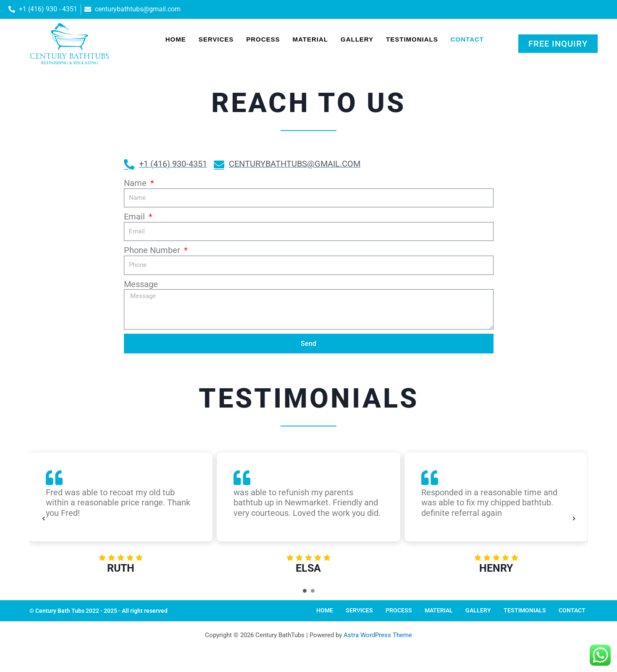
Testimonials (412, 39)
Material (310, 39)
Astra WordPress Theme (378, 635)
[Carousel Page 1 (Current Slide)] (305, 591)
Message (141, 284)
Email (135, 217)
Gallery (357, 39)
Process (263, 39)
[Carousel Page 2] (313, 591)
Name (136, 183)
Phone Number (153, 250)
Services (216, 39)
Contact (467, 39)
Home (176, 39)
